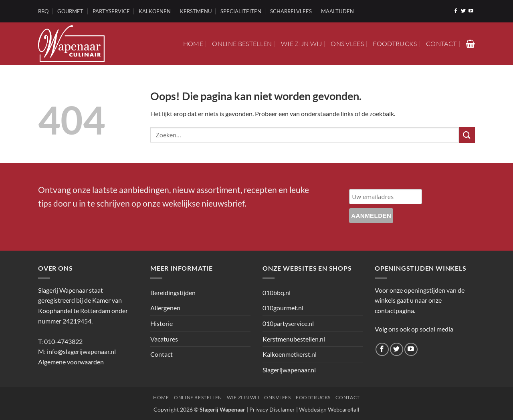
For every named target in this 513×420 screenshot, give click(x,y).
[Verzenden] (467, 135)
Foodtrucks (395, 44)
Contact (441, 44)
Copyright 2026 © (199, 409)
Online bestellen (242, 44)
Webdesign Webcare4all (329, 409)
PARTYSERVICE (111, 11)
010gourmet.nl (283, 308)
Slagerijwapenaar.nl (289, 370)
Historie (162, 323)
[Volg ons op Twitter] (463, 11)
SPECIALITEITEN (241, 11)
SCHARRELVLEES (291, 11)
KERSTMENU (196, 11)
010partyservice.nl (288, 323)
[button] (470, 44)
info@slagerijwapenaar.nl (81, 351)
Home (193, 44)
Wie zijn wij (301, 44)
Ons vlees (347, 44)
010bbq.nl (277, 292)
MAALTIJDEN (337, 11)
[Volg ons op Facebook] (456, 11)
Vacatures (164, 339)
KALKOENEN (155, 11)
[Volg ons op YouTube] (471, 11)
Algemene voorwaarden (71, 362)
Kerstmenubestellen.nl (294, 339)
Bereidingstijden (173, 292)
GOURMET (70, 11)
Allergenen (165, 308)
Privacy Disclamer (272, 409)
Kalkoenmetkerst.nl (290, 354)
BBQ (43, 11)
